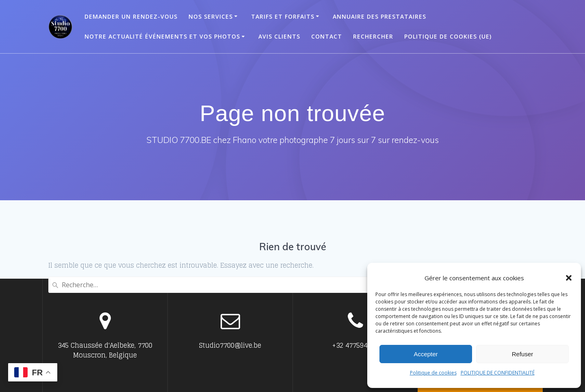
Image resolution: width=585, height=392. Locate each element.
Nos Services (211, 16)
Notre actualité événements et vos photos (162, 36)
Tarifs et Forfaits (283, 16)
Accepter (426, 354)
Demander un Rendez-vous (131, 16)
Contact (327, 36)
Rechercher (373, 36)
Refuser (523, 354)
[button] (569, 278)
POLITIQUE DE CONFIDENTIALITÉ (498, 373)
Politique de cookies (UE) (448, 36)
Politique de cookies (433, 373)
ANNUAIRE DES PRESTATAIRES (379, 16)
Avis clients (279, 36)
